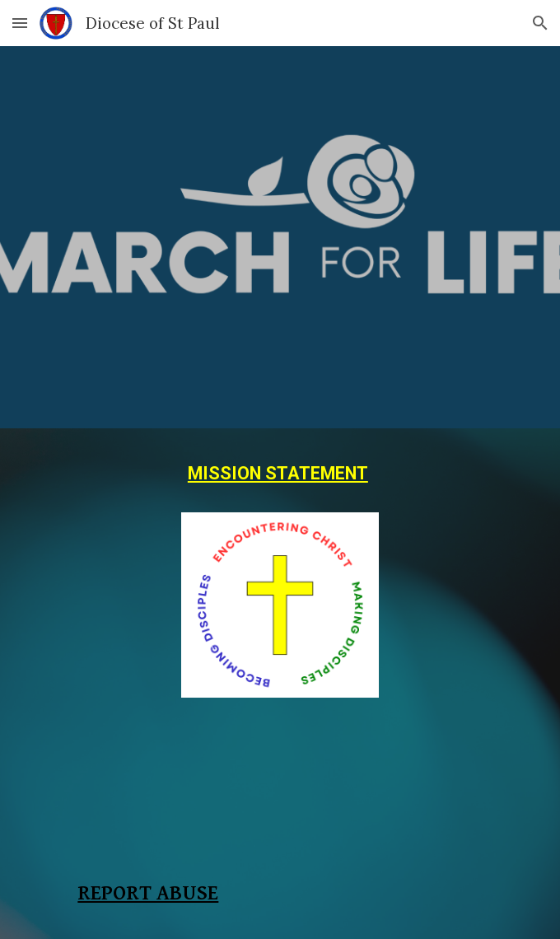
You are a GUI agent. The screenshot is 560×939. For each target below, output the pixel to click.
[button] (20, 23)
